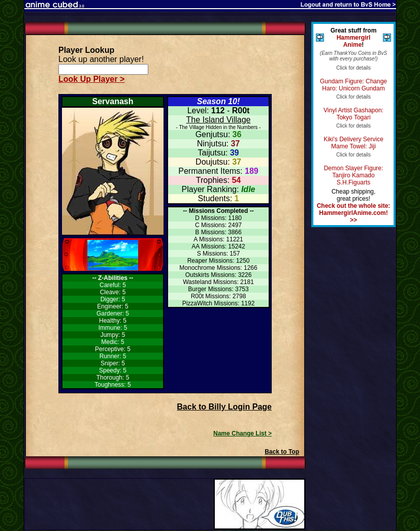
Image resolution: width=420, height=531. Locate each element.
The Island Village (219, 120)
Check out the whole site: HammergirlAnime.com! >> (354, 213)
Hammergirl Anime (354, 41)
